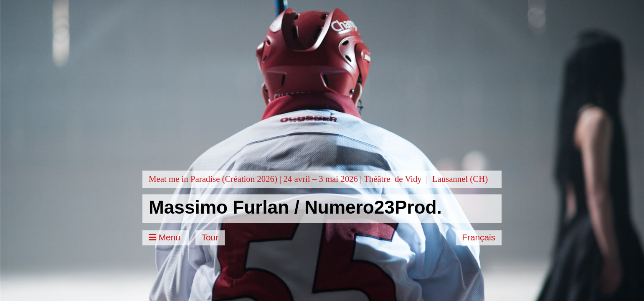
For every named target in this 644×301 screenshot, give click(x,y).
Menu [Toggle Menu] (166, 237)
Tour (210, 237)
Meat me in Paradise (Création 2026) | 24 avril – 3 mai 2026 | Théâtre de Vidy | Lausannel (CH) (318, 179)
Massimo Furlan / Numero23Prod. (295, 207)
